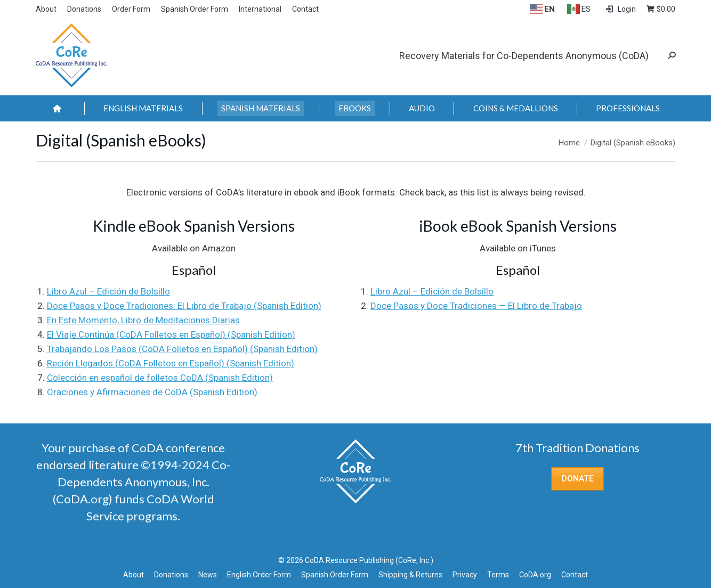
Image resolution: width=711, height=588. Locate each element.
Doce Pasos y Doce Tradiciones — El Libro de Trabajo (476, 306)
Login (620, 9)
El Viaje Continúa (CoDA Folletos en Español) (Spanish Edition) (171, 334)
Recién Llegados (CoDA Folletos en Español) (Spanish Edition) (171, 363)
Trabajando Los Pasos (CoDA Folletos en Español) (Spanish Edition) (182, 349)
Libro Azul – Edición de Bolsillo (108, 291)
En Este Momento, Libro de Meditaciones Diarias (143, 320)
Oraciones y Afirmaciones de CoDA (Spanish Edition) (152, 392)
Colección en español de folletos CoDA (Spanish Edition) (160, 378)
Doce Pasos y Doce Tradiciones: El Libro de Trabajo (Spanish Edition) (184, 306)
